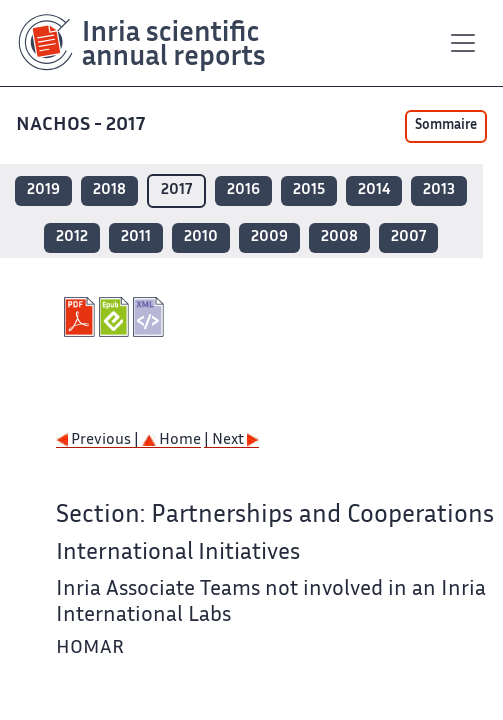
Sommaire (446, 126)
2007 (408, 237)
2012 (72, 237)
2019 (43, 190)
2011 (136, 237)
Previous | (99, 440)
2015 (309, 190)
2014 (374, 190)
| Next (231, 440)
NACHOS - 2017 (82, 125)
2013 (439, 190)
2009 (269, 237)
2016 (243, 190)
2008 (339, 237)
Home (171, 440)
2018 (109, 190)
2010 (201, 237)
